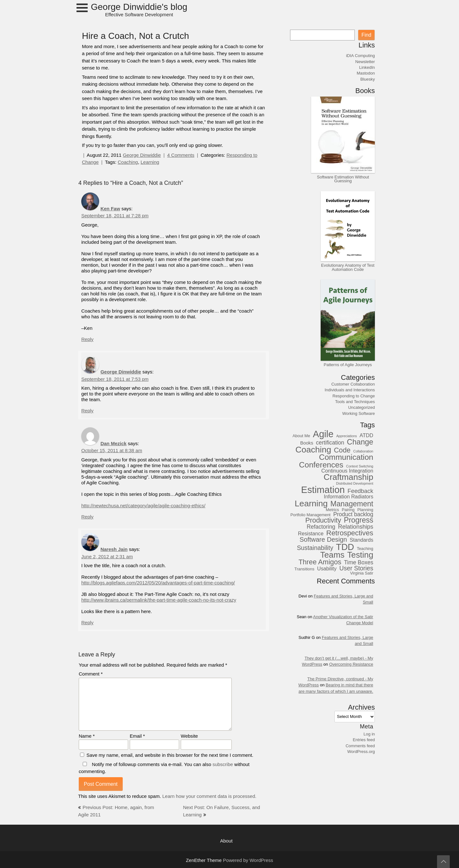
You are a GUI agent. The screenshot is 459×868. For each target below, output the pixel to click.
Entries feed (364, 740)
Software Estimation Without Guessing (343, 179)
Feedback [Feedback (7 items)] (360, 491)
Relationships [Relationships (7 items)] (356, 527)
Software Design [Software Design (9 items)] (323, 539)
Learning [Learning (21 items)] (311, 503)
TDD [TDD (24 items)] (345, 547)
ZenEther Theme (204, 860)
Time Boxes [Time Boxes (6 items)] (359, 563)
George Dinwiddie (142, 155)
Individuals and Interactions (350, 390)
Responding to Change (354, 396)
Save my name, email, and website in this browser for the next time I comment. (170, 755)
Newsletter (365, 61)
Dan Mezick (113, 443)
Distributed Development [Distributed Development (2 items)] (355, 484)
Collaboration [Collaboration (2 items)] (363, 452)
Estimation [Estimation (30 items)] (323, 490)
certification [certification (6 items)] (330, 443)
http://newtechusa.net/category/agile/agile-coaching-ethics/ (143, 506)
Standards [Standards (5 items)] (361, 540)
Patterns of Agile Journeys (348, 365)
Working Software (359, 413)
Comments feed (360, 746)
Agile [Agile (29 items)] (323, 434)
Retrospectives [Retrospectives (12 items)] (350, 533)
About (226, 841)
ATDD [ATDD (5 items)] (366, 435)
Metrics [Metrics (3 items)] (332, 510)
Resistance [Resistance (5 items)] (311, 534)
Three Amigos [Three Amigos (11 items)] (320, 562)
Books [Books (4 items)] (307, 443)
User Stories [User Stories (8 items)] (356, 568)
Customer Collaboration (353, 384)
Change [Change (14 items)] (360, 442)
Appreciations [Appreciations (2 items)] (347, 436)
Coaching (128, 162)
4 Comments (181, 155)
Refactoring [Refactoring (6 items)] (321, 527)
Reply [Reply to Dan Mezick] (87, 517)
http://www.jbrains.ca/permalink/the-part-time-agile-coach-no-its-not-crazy (159, 600)
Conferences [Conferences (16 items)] (321, 465)
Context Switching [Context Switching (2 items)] (360, 467)
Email (137, 736)
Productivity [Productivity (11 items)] (323, 520)
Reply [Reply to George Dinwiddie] (87, 411)
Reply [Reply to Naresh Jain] (87, 622)
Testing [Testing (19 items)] (360, 555)
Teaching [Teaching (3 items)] (365, 549)
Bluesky (368, 79)
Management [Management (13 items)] (352, 504)
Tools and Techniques (355, 401)
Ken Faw (110, 209)
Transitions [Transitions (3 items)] (305, 569)
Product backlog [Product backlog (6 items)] (353, 514)
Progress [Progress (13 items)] (359, 520)
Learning (150, 162)
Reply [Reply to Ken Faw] (87, 339)
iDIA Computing (361, 55)
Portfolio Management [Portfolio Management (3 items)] (310, 515)
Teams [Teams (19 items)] (332, 555)
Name (87, 736)
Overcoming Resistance (351, 664)
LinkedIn (367, 67)
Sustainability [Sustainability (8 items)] (315, 548)
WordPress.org (361, 751)
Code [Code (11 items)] (342, 450)
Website (189, 736)
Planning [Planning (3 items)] (365, 510)
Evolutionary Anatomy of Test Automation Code (348, 267)
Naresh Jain (114, 549)
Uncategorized (361, 407)
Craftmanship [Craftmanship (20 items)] (348, 477)
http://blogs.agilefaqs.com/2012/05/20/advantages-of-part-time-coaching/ (158, 583)
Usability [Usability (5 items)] (327, 569)
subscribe (223, 764)
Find (366, 35)
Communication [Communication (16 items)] (346, 457)
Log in (369, 734)
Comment (91, 674)
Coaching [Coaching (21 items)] (313, 449)
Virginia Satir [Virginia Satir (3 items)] (362, 573)
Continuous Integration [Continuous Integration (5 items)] (347, 471)
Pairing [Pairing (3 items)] (348, 510)
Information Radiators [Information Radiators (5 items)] (349, 497)
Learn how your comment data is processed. (209, 796)
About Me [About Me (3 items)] (301, 436)
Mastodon (366, 73)
